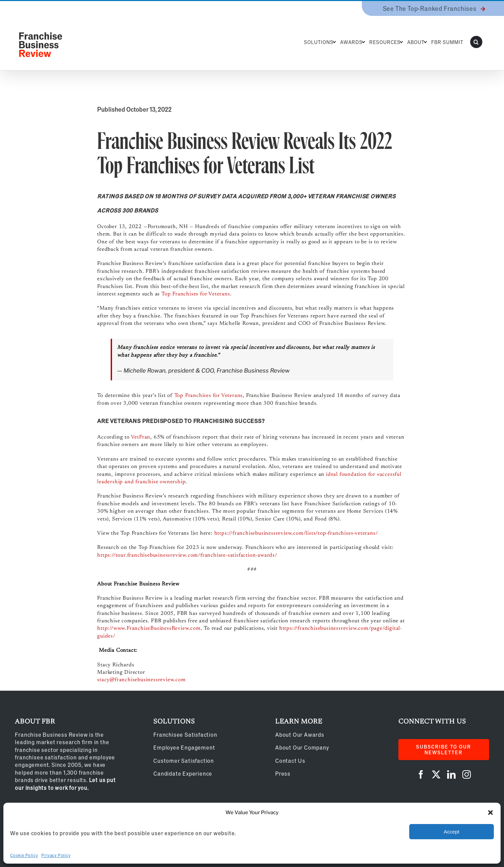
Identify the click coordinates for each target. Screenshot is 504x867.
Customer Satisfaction (184, 761)
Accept (452, 832)
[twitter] (436, 774)
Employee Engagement (184, 747)
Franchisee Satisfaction (185, 735)
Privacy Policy (56, 855)
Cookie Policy (24, 855)
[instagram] (467, 774)
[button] (490, 813)
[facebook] (421, 774)
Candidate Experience (183, 773)
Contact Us (290, 761)
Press (283, 773)
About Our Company (302, 747)
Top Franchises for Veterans (196, 294)
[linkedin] (451, 774)
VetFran (141, 437)
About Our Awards (300, 735)
